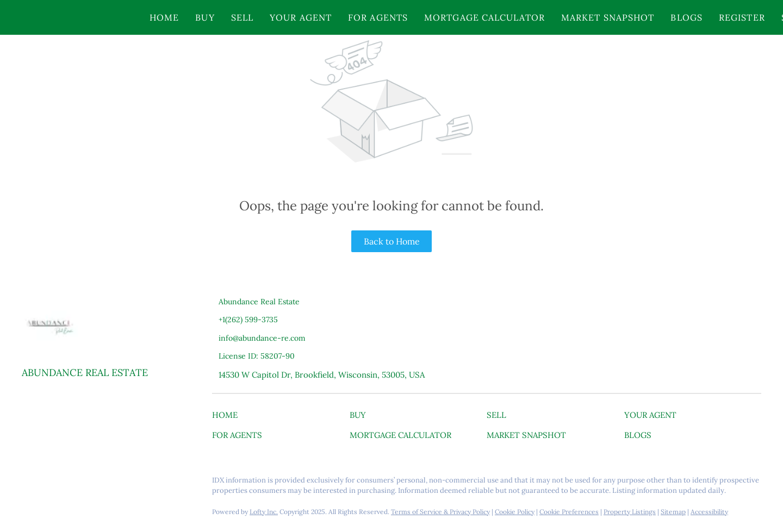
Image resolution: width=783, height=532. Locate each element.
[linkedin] (52, 483)
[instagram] (73, 483)
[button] (72, 17)
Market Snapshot (608, 17)
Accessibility (709, 512)
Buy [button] (205, 17)
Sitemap (673, 512)
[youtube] (95, 483)
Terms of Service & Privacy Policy (440, 512)
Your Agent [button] (301, 17)
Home (164, 17)
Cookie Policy (515, 512)
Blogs (686, 17)
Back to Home (392, 241)
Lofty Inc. (264, 512)
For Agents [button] (378, 17)
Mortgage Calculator (484, 17)
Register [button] (742, 17)
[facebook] (30, 483)
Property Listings (630, 512)
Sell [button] (242, 17)
